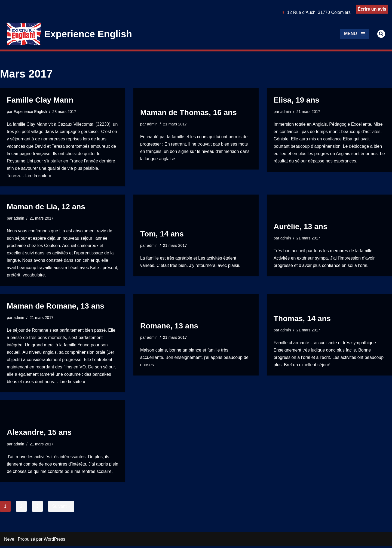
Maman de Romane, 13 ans (56, 307)
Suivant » (61, 508)
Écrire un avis (372, 9)
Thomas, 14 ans (302, 319)
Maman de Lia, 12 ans (46, 207)
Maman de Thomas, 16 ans (189, 112)
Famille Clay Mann (40, 100)
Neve (9, 541)
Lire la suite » (38, 176)
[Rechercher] (381, 34)
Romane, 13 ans (169, 327)
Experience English (30, 112)
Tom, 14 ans (162, 234)
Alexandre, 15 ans (39, 426)
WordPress (55, 541)
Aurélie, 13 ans (301, 227)
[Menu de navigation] (355, 34)
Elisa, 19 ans (296, 100)
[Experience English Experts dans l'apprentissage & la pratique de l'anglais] (69, 34)
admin (152, 124)
